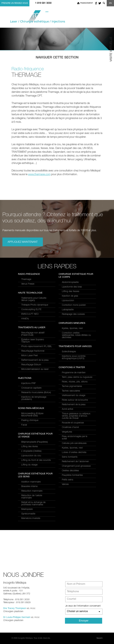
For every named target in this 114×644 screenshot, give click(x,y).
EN (110, 3)
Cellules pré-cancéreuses (74, 443)
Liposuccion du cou (31, 456)
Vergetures (67, 432)
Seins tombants (70, 457)
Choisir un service (77, 612)
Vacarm (99, 638)
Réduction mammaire (32, 491)
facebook (96, 3)
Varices (65, 484)
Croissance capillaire (31, 388)
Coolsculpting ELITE (31, 310)
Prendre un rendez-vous (15, 3)
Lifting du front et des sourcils (36, 460)
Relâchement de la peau (74, 405)
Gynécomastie (28, 514)
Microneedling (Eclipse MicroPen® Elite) (32, 415)
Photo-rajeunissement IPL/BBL (37, 347)
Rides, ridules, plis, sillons (75, 382)
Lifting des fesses (71, 292)
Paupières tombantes (72, 475)
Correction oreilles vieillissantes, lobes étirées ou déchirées (76, 335)
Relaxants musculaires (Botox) (36, 393)
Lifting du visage (29, 465)
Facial (24, 425)
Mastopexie (27, 509)
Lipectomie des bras (72, 287)
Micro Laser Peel (29, 356)
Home (78, 3)
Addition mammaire (31, 482)
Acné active (67, 409)
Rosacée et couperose (73, 423)
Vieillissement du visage (74, 396)
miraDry (25, 319)
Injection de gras (70, 296)
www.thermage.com (39, 175)
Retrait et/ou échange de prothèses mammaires (33, 504)
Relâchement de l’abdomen (75, 462)
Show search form (104, 3)
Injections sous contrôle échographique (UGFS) (74, 357)
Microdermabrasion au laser (35, 369)
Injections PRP (28, 384)
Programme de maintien (74, 373)
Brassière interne (29, 487)
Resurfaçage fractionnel (33, 351)
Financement (87, 3)
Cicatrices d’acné (70, 427)
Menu (108, 17)
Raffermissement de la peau (35, 360)
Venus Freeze (28, 284)
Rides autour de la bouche (75, 400)
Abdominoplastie (70, 282)
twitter (100, 3)
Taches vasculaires (71, 391)
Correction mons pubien (74, 305)
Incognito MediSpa (35, 17)
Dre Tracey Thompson (15, 609)
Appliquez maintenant (23, 242)
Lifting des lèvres (30, 447)
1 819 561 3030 (43, 3)
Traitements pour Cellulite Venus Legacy (34, 299)
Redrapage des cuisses (73, 314)
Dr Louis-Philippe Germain (17, 617)
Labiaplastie (68, 310)
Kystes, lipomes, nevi (72, 329)
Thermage (26, 280)
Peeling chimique (30, 420)
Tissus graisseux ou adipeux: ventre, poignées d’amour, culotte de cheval (76, 416)
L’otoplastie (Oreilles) (31, 451)
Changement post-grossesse (76, 466)
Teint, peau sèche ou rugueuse (77, 377)
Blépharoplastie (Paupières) (35, 442)
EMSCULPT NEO (30, 314)
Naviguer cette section (57, 58)
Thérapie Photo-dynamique (35, 305)
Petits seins (68, 480)
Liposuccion (68, 301)
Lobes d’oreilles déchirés (74, 453)
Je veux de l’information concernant (83, 606)
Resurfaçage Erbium (31, 365)
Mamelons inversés (31, 518)
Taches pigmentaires (72, 386)
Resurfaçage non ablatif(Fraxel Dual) (33, 334)
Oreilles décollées (70, 471)
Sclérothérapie (69, 352)
